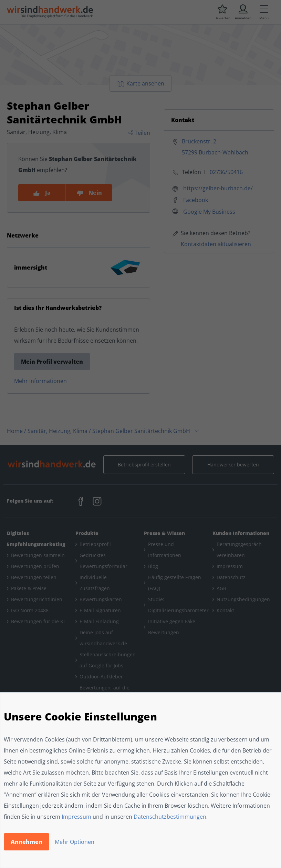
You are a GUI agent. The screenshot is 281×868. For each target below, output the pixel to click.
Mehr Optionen (75, 842)
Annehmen (27, 842)
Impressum (76, 817)
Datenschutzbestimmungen (170, 817)
